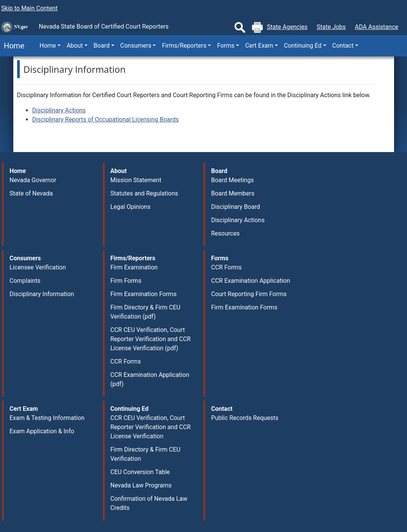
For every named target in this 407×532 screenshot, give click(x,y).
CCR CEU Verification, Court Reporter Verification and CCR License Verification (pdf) (151, 339)
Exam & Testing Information (47, 418)
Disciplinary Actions (59, 110)
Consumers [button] (136, 46)
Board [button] (102, 46)
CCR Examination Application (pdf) (150, 379)
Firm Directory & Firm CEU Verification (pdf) (145, 312)
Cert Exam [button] (259, 46)
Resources (225, 233)
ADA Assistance (377, 27)
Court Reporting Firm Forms (249, 294)
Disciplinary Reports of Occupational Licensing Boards (106, 119)
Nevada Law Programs (141, 485)
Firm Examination (134, 267)
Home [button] (48, 46)
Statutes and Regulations (144, 193)
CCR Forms (126, 361)
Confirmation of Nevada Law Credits (149, 503)
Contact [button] (343, 46)
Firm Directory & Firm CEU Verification (145, 454)
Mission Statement (136, 180)
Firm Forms (126, 281)
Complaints (25, 281)
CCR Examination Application (250, 281)
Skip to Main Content (29, 8)
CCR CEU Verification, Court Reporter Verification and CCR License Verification (151, 427)
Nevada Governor (33, 180)
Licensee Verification (38, 267)
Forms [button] (226, 46)
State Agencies (287, 27)
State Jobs (331, 27)
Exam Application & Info (42, 431)
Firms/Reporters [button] (184, 46)
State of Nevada (31, 193)
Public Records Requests (245, 418)
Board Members (233, 193)
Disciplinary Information (42, 294)
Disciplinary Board (235, 207)
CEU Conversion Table (140, 472)
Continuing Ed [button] (303, 46)
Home (12, 46)
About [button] (75, 46)
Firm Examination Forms (144, 294)
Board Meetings (232, 180)
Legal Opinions (130, 207)
